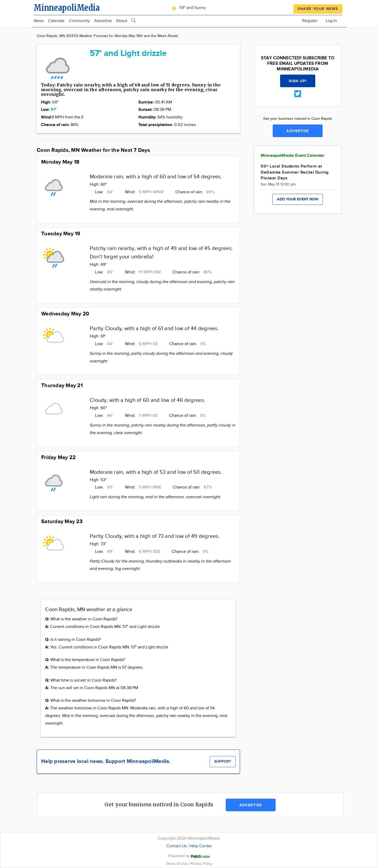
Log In (331, 21)
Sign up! (298, 81)
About (122, 21)
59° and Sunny (188, 8)
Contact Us (177, 846)
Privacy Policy (201, 864)
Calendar (56, 21)
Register (310, 21)
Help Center (201, 846)
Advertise (103, 21)
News (39, 21)
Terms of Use (177, 864)
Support (223, 762)
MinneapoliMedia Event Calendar (293, 156)
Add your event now (298, 199)
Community (79, 21)
